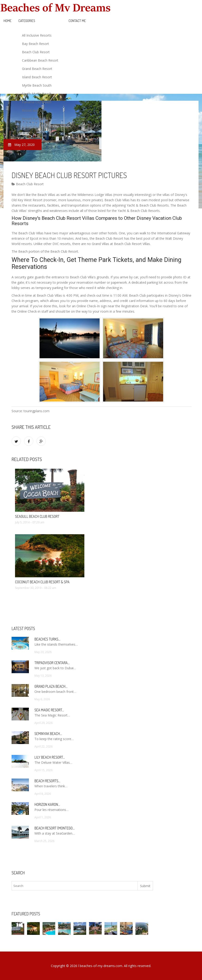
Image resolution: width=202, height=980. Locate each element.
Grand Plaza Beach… (51, 686)
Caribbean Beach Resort (40, 60)
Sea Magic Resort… (49, 710)
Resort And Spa (34, 110)
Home (8, 21)
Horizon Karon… (47, 804)
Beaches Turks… (47, 639)
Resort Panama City (37, 119)
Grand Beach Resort (37, 69)
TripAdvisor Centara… (52, 663)
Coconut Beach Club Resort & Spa (42, 582)
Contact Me (77, 21)
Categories (27, 21)
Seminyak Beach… (48, 734)
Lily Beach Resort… (50, 757)
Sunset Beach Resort (38, 127)
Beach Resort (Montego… (54, 828)
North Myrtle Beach (37, 94)
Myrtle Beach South (37, 85)
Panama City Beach (37, 102)
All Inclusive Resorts (37, 35)
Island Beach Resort (37, 77)
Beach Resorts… (47, 781)
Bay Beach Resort (35, 44)
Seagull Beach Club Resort (37, 516)
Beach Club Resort (36, 52)
